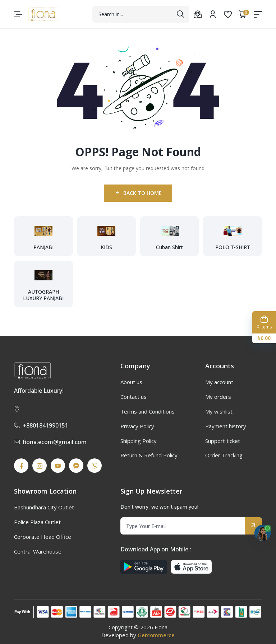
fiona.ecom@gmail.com (50, 442)
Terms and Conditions (148, 411)
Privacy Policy (137, 426)
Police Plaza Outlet (37, 522)
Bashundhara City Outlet (44, 507)
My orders (218, 397)
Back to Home (138, 193)
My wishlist (219, 411)
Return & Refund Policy (149, 455)
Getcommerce (156, 635)
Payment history (226, 426)
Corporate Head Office (43, 537)
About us (131, 382)
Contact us (134, 397)
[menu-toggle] (18, 14)
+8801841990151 (41, 425)
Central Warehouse (38, 551)
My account (219, 382)
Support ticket (223, 441)
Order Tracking (224, 455)
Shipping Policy (139, 441)
